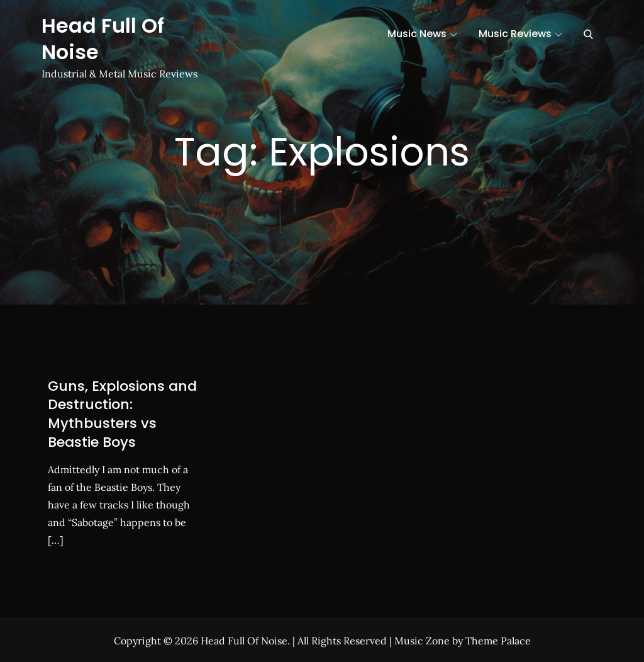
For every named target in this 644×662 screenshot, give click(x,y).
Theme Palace (498, 641)
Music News (422, 34)
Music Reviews (520, 34)
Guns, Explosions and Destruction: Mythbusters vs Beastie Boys (122, 414)
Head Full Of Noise (103, 39)
